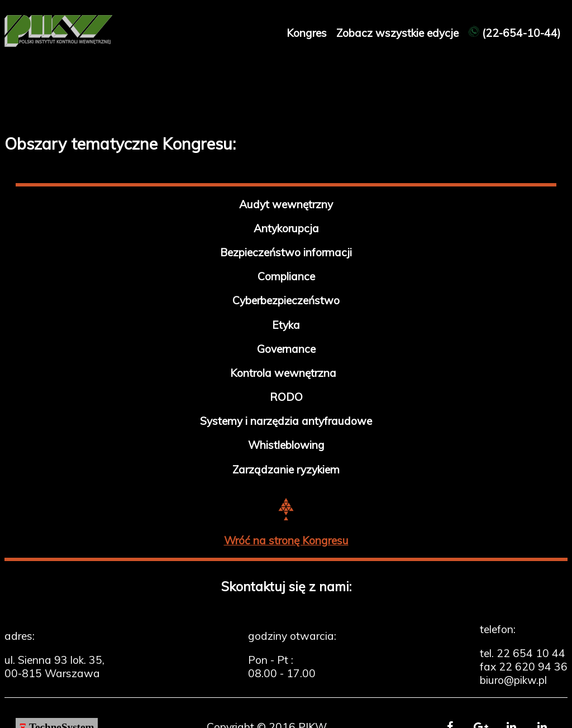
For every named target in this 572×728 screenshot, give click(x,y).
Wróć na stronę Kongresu (286, 540)
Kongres (308, 33)
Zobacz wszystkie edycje (399, 33)
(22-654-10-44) (514, 33)
